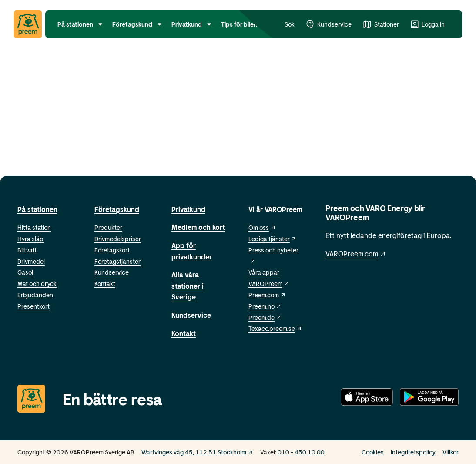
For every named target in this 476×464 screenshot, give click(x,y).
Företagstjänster (117, 261)
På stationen (37, 209)
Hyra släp (30, 239)
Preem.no (265, 306)
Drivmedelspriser (118, 239)
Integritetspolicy (413, 452)
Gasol (25, 272)
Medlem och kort (198, 227)
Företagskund (117, 209)
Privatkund (188, 209)
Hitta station (34, 227)
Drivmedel (31, 261)
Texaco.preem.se (275, 328)
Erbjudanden (35, 295)
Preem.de (265, 318)
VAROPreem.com (356, 254)
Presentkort (34, 306)
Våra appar (264, 272)
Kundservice (112, 272)
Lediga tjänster (273, 239)
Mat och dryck (37, 284)
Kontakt (105, 284)
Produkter (108, 227)
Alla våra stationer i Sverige (188, 286)
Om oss (262, 227)
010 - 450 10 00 (301, 452)
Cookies (373, 452)
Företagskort (112, 250)
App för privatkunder (192, 251)
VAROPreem (269, 284)
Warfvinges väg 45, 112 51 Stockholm (197, 452)
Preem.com (267, 295)
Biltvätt (27, 250)
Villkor (451, 452)
